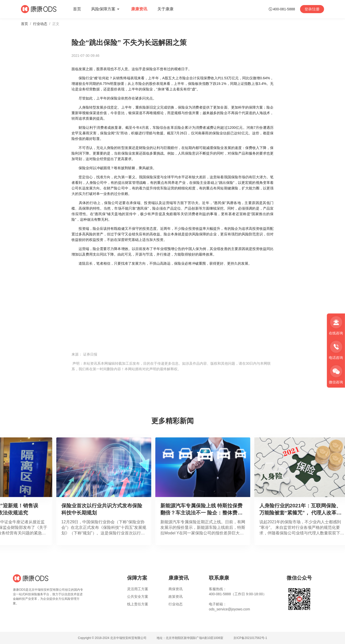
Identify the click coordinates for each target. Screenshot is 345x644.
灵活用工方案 (138, 589)
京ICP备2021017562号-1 (250, 638)
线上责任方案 (138, 604)
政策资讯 (176, 597)
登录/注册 (312, 9)
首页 (24, 24)
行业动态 (40, 24)
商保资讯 (176, 589)
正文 (56, 24)
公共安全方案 (138, 597)
